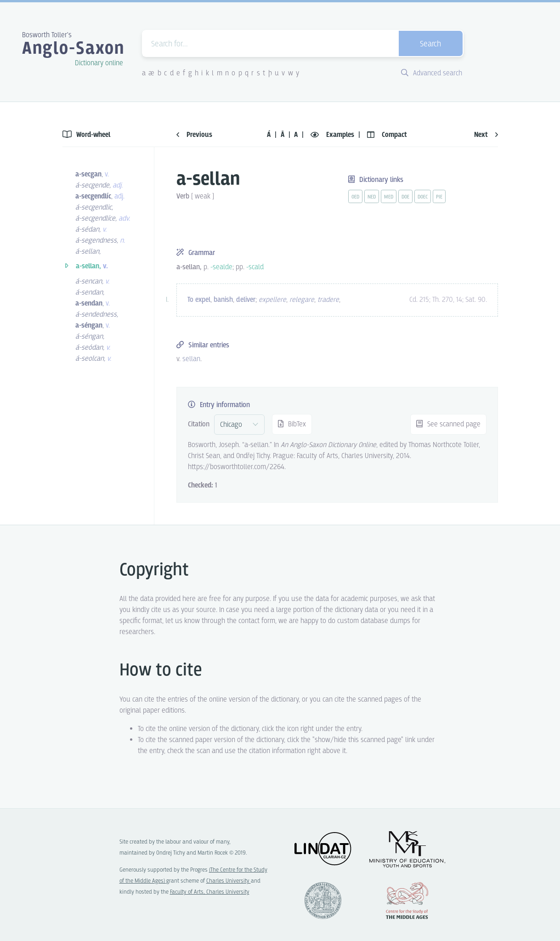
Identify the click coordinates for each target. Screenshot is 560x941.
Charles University (229, 881)
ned (372, 197)
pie (439, 197)
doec (423, 197)
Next (486, 135)
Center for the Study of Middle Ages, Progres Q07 (407, 901)
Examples (333, 135)
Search (430, 44)
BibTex (292, 424)
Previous (194, 135)
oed (355, 197)
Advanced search (432, 73)
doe (405, 197)
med (389, 197)
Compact (387, 135)
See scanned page (448, 424)
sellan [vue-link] (191, 359)
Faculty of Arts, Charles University (210, 892)
